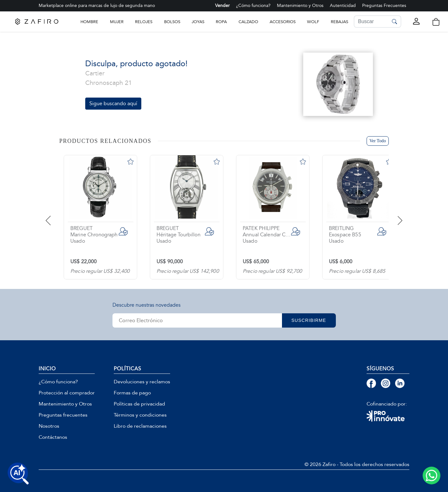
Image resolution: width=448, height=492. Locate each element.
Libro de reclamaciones (140, 426)
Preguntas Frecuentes (384, 6)
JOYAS (198, 22)
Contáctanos (53, 437)
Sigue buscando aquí (113, 103)
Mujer (117, 22)
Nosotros (49, 426)
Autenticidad (343, 6)
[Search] (371, 22)
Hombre (89, 22)
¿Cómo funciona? (253, 6)
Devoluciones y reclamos (142, 382)
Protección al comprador (67, 393)
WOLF (313, 22)
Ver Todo (378, 141)
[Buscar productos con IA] (18, 474)
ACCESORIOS (283, 22)
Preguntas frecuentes (63, 415)
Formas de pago (132, 393)
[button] (436, 22)
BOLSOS (172, 22)
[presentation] (56, 216)
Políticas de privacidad (139, 404)
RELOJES (144, 22)
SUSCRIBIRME (309, 320)
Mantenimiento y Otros (300, 6)
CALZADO (248, 22)
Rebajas (339, 22)
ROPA (221, 22)
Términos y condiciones (140, 415)
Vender (222, 6)
